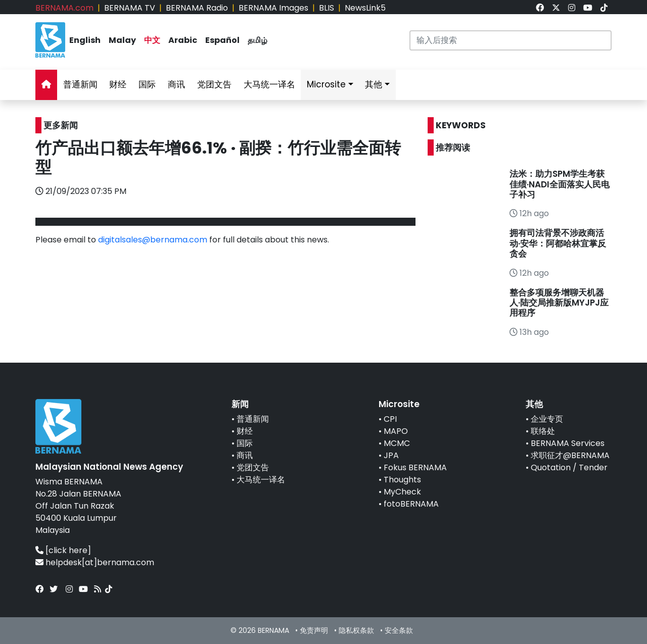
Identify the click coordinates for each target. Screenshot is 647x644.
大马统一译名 (269, 84)
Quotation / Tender (569, 467)
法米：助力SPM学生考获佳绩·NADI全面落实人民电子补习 (560, 184)
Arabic (183, 40)
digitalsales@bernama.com (153, 240)
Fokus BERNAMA (415, 467)
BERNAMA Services (568, 443)
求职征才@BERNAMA (570, 455)
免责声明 (314, 630)
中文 (152, 40)
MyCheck (402, 492)
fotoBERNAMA (411, 504)
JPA (391, 455)
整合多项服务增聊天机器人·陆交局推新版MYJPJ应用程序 (559, 303)
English (85, 40)
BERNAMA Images (273, 8)
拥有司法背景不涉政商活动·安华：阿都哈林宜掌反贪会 (558, 243)
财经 (118, 84)
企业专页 (547, 419)
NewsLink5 (365, 8)
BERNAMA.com (64, 8)
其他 (374, 84)
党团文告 (214, 84)
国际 (147, 84)
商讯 (176, 84)
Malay (122, 40)
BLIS (327, 8)
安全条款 (399, 630)
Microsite (326, 84)
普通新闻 (80, 84)
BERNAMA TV (130, 8)
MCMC (397, 443)
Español (222, 40)
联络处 (543, 431)
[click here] (68, 550)
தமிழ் (258, 40)
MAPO (396, 431)
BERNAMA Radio (197, 8)
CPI (390, 419)
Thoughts (402, 480)
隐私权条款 (356, 630)
